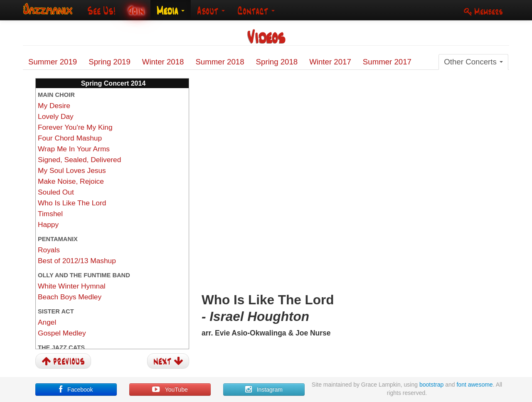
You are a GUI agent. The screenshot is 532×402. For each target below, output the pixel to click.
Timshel (50, 214)
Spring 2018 (277, 62)
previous (63, 361)
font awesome (474, 385)
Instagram (264, 390)
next (168, 361)
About (211, 11)
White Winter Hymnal (72, 286)
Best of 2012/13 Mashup (77, 261)
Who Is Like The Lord (72, 203)
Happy (48, 224)
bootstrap (431, 385)
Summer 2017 (387, 62)
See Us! (101, 11)
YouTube (170, 390)
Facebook (76, 390)
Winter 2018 (163, 62)
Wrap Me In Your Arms (74, 149)
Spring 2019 (110, 62)
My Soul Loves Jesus (72, 170)
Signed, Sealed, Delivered (79, 160)
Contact (256, 11)
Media (171, 11)
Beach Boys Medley (70, 297)
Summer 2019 (53, 62)
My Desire (54, 106)
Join (136, 11)
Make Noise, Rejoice (71, 181)
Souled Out (56, 192)
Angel (47, 322)
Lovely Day (56, 116)
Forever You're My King (75, 127)
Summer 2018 (220, 62)
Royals (49, 250)
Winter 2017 (330, 62)
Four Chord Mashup (70, 138)
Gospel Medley (62, 333)
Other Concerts (473, 62)
